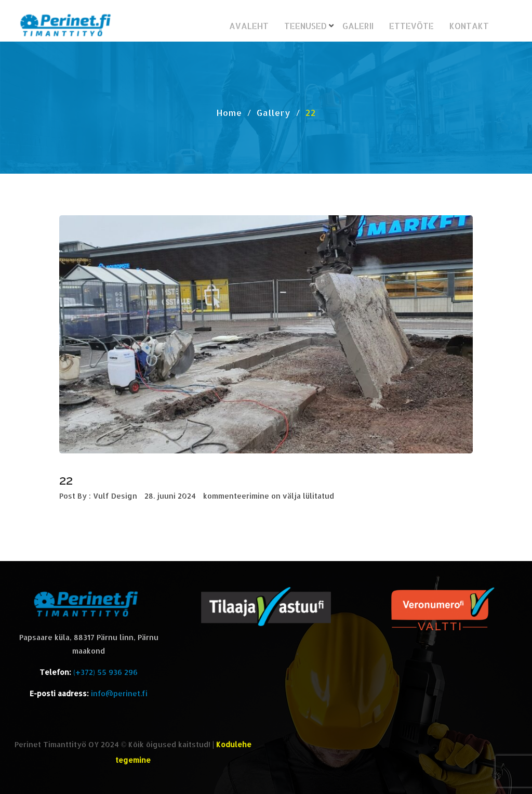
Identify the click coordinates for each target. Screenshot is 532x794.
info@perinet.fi (119, 693)
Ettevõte (411, 26)
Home (229, 113)
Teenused (305, 26)
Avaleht (249, 26)
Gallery (274, 113)
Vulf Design (115, 496)
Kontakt (469, 26)
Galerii (358, 26)
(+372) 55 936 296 (105, 672)
